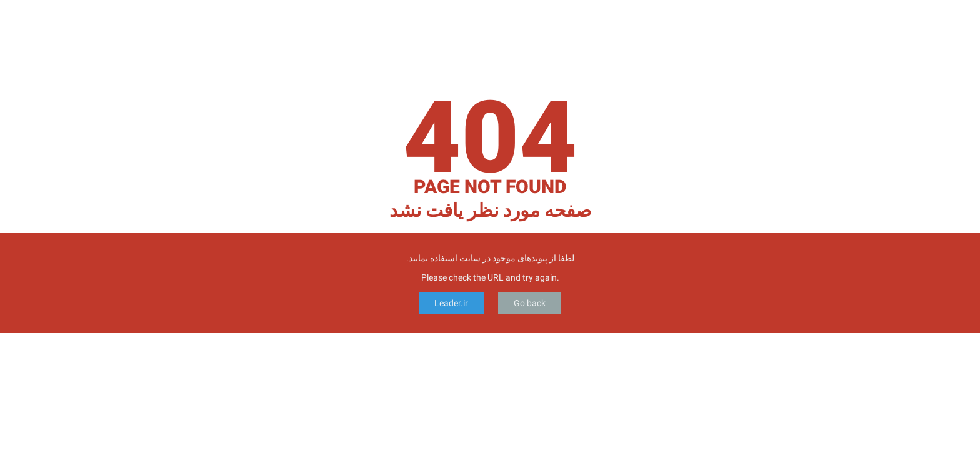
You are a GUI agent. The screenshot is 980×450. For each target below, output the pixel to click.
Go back (530, 303)
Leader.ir (451, 303)
